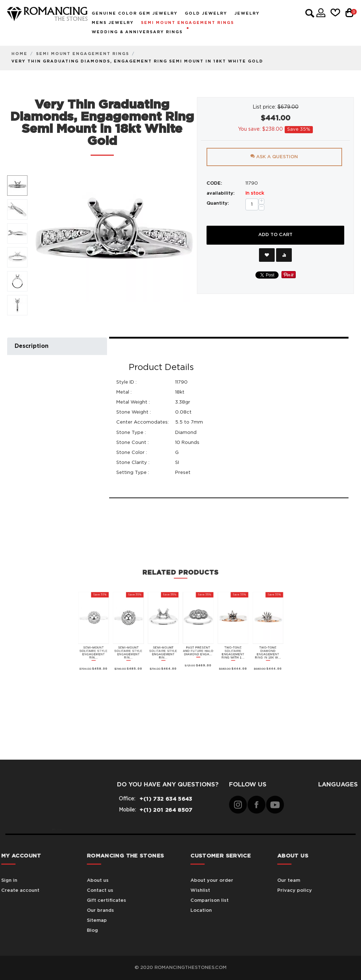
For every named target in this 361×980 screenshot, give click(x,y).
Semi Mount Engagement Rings (187, 23)
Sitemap (65, 921)
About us (65, 881)
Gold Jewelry (206, 13)
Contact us (68, 891)
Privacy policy (309, 891)
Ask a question (274, 157)
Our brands (68, 911)
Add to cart (275, 235)
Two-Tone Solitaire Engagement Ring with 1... (194, 572)
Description (32, 346)
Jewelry (247, 13)
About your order (237, 881)
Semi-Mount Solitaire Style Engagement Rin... (158, 572)
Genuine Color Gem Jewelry (135, 13)
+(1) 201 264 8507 (166, 810)
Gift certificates (74, 901)
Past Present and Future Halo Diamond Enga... (185, 572)
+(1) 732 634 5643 (166, 799)
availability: (221, 193)
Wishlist (225, 891)
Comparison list (235, 901)
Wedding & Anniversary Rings (137, 32)
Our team (303, 881)
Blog (60, 931)
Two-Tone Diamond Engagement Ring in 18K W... (203, 572)
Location (226, 911)
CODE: (214, 183)
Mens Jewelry (113, 23)
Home (19, 54)
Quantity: (218, 203)
